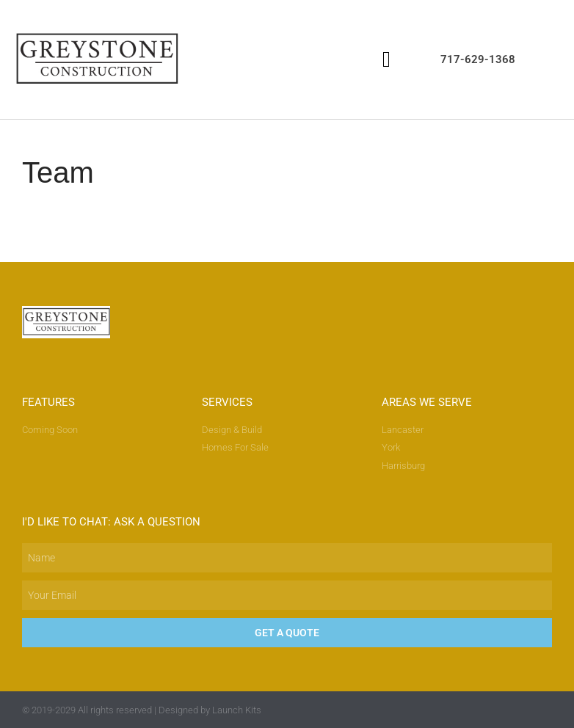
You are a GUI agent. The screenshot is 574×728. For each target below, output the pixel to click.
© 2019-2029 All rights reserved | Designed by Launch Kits (142, 710)
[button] (386, 59)
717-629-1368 (478, 59)
